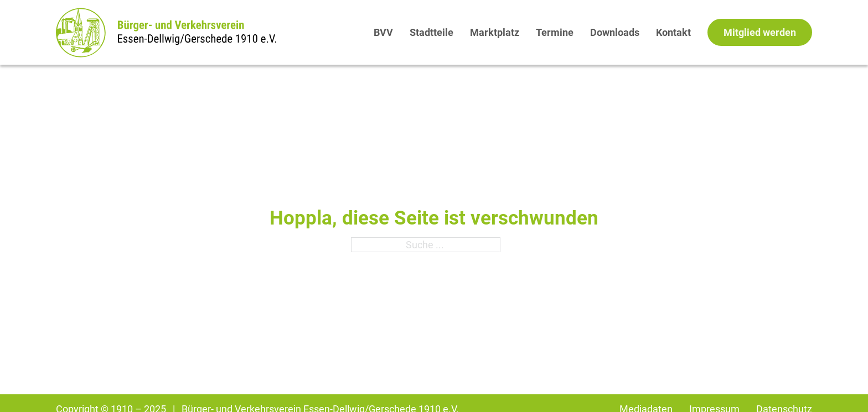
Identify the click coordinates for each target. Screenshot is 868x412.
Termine (555, 32)
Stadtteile (432, 32)
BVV (383, 32)
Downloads (615, 32)
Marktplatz (495, 32)
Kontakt (673, 32)
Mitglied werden (760, 32)
